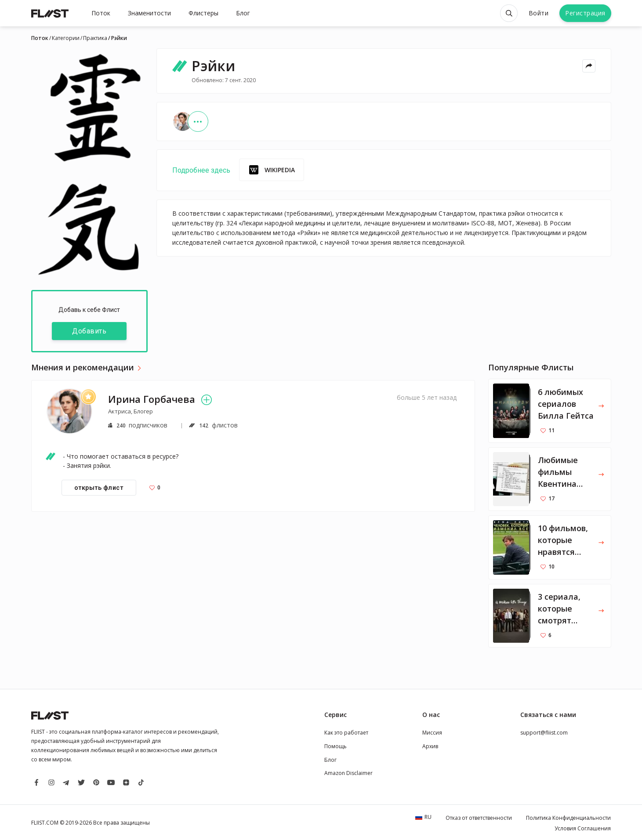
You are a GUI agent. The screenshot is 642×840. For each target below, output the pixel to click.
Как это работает (346, 733)
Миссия (432, 733)
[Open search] (509, 13)
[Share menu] (589, 66)
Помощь (336, 746)
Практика (95, 38)
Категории (66, 38)
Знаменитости (149, 13)
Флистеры (203, 13)
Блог (243, 13)
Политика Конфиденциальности (568, 818)
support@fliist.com (544, 733)
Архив (430, 746)
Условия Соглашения (583, 828)
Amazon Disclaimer (348, 773)
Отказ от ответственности (479, 818)
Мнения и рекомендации (83, 368)
